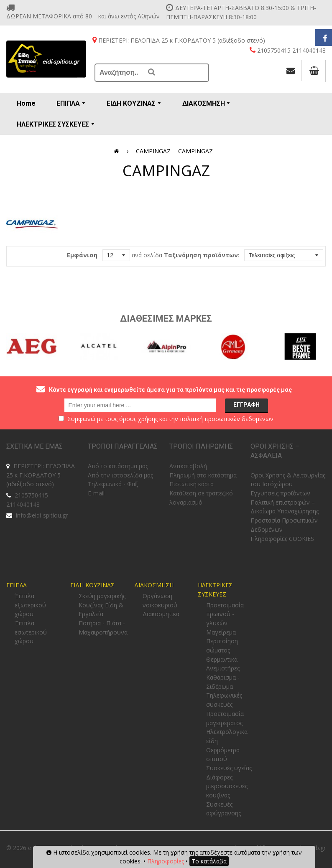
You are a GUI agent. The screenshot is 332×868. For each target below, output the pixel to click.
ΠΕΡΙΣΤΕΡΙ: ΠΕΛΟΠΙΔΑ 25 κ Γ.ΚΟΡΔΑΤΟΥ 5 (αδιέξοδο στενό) (41, 475)
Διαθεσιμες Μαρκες (166, 319)
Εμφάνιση (82, 255)
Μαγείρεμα (221, 632)
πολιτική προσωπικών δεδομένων (227, 419)
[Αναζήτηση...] (119, 73)
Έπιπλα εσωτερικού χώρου (31, 632)
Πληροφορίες (166, 861)
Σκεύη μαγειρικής (102, 596)
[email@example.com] (140, 405)
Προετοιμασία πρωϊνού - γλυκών (225, 614)
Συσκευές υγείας (229, 768)
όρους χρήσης (138, 419)
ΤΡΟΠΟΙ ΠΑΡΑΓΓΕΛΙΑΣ (123, 446)
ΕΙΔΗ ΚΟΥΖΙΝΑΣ (92, 585)
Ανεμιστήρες (223, 668)
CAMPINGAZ (153, 151)
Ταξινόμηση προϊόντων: (202, 255)
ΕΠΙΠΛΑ (17, 585)
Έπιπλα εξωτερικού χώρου (30, 605)
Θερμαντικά (222, 659)
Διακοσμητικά (161, 614)
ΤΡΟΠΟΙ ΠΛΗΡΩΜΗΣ (201, 446)
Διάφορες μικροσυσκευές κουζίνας (227, 786)
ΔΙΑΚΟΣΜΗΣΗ (154, 585)
